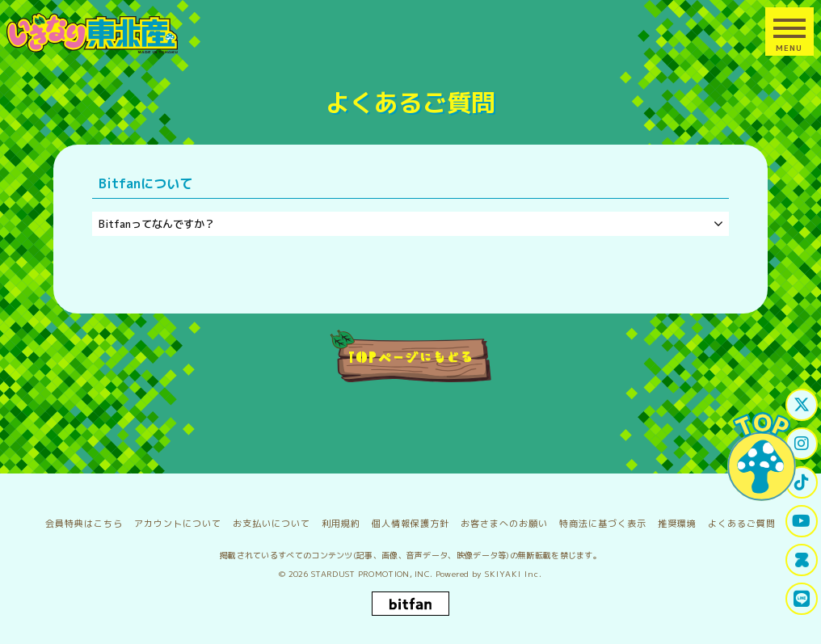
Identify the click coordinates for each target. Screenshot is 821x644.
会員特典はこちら (84, 524)
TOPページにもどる (411, 356)
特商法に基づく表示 (603, 524)
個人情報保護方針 (410, 524)
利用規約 (341, 524)
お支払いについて (272, 524)
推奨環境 (677, 524)
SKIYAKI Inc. (514, 574)
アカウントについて (178, 524)
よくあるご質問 (742, 524)
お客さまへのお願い (504, 524)
